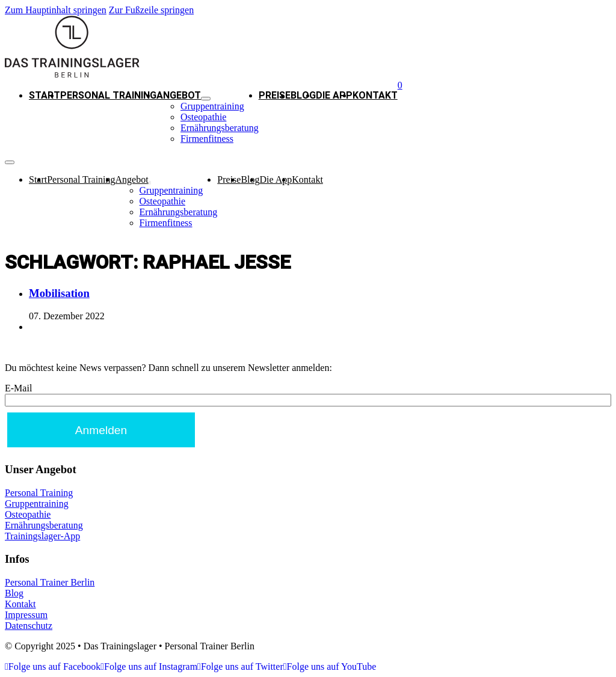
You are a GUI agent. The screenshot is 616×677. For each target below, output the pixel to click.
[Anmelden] (101, 430)
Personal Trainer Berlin (50, 582)
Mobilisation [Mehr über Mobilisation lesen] (59, 293)
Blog (303, 95)
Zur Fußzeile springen (151, 10)
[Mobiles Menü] (10, 162)
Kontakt (375, 95)
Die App (334, 95)
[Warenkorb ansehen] (400, 85)
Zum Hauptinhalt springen (56, 10)
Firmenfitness (207, 139)
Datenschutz (29, 626)
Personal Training (108, 95)
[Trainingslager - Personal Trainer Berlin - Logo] (72, 74)
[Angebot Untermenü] (206, 99)
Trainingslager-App (42, 536)
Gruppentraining (212, 106)
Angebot (179, 95)
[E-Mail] (308, 400)
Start (45, 95)
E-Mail (18, 388)
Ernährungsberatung (220, 128)
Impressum (26, 615)
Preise (275, 95)
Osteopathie (203, 117)
